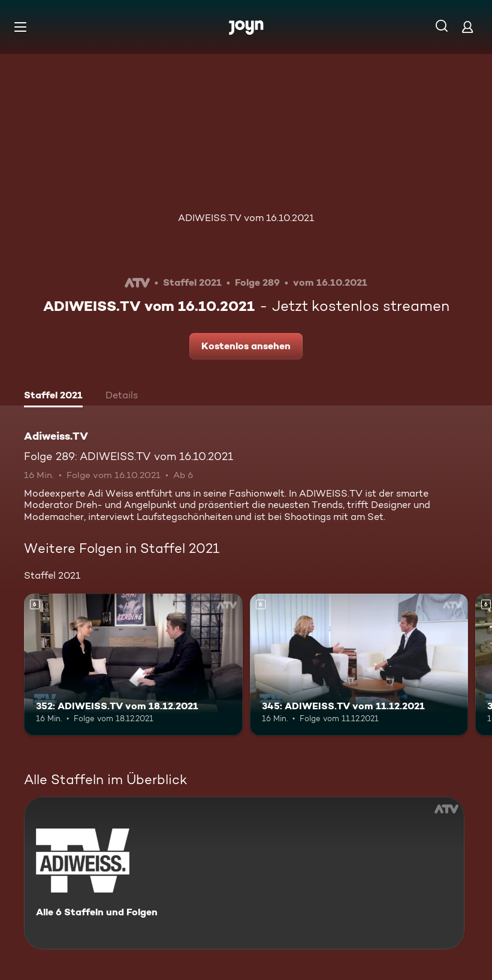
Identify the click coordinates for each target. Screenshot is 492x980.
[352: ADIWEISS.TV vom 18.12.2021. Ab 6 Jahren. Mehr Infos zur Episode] (133, 665)
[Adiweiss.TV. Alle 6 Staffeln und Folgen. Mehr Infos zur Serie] (244, 873)
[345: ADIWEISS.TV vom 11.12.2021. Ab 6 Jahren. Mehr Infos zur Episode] (359, 665)
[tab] (53, 397)
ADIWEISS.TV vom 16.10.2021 (246, 218)
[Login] (467, 27)
